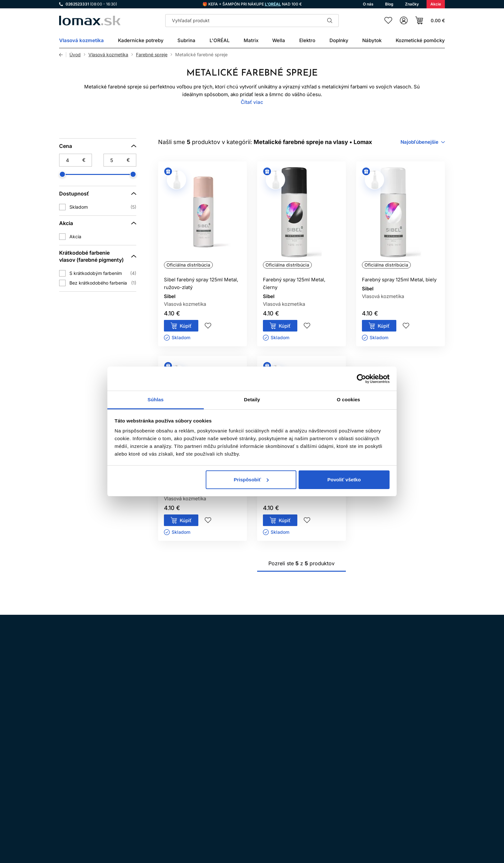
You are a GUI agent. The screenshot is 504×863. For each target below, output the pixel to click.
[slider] (62, 174)
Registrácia (425, 824)
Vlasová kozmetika (108, 55)
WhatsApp (101, 771)
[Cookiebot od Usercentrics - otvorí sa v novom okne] (361, 379)
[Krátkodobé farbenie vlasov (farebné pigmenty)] (98, 256)
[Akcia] (98, 223)
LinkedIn (137, 771)
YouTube (119, 771)
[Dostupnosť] (98, 194)
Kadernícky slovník (231, 808)
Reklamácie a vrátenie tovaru (242, 826)
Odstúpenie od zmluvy (235, 781)
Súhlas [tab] (156, 400)
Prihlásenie (381, 824)
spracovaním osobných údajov (323, 688)
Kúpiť (186, 326)
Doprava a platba (229, 790)
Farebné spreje (152, 55)
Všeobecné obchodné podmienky (246, 763)
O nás (217, 817)
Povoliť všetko (344, 480)
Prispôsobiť (251, 480)
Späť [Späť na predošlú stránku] (63, 55)
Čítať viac (252, 102)
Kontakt (219, 799)
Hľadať (330, 21)
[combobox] (423, 142)
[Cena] (98, 146)
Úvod (75, 55)
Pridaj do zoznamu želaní (208, 326)
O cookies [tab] (349, 400)
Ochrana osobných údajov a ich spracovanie (258, 772)
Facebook (83, 771)
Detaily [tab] (252, 400)
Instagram (65, 771)
